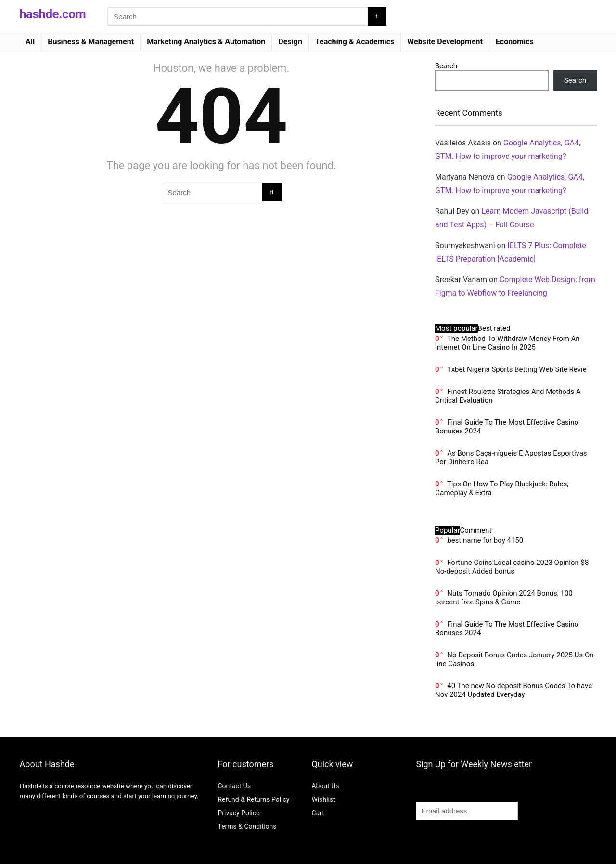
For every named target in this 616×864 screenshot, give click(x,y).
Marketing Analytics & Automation (206, 42)
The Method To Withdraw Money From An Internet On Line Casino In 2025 (507, 343)
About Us (325, 786)
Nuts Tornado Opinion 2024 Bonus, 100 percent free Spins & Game (504, 598)
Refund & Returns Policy (253, 799)
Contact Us (234, 786)
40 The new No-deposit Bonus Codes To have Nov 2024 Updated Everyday (513, 690)
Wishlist (323, 799)
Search (446, 66)
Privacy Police (238, 813)
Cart (318, 813)
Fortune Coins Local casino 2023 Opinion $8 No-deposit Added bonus (512, 567)
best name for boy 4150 (485, 540)
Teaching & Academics (355, 42)
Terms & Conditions (247, 826)
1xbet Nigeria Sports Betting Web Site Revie (517, 369)
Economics (515, 42)
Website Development (445, 42)
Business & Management (91, 42)
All (30, 42)
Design (290, 42)
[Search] (377, 16)
